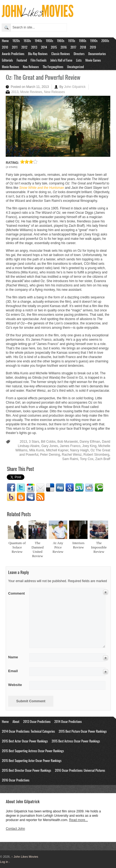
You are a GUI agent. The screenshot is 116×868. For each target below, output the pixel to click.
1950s (49, 41)
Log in (4, 862)
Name (17, 657)
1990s (94, 41)
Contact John (15, 829)
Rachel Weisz (72, 455)
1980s (83, 41)
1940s (38, 41)
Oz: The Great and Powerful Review (43, 77)
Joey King (89, 446)
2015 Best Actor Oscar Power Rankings (25, 741)
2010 (5, 47)
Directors (79, 54)
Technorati (99, 488)
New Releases (31, 67)
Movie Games (93, 60)
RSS (40, 497)
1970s (72, 41)
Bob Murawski (68, 442)
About (16, 721)
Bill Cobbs (48, 442)
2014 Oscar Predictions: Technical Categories (28, 731)
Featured (22, 60)
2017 (73, 47)
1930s (27, 41)
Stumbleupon (79, 488)
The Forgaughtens (53, 67)
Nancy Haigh (80, 450)
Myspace (31, 497)
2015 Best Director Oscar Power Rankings (26, 770)
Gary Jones (49, 446)
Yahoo (11, 497)
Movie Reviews (10, 67)
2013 (34, 47)
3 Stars (34, 442)
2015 (54, 47)
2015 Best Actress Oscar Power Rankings (76, 741)
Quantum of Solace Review (17, 547)
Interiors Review (78, 545)
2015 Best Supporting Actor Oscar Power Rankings (32, 760)
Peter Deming (50, 455)
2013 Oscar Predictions (37, 721)
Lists (79, 60)
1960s (61, 41)
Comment (17, 592)
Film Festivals (38, 60)
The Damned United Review (38, 549)
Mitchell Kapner (57, 450)
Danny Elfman (90, 442)
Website (15, 685)
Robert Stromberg (96, 455)
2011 (15, 47)
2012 (24, 47)
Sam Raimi (70, 459)
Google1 (31, 488)
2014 (44, 47)
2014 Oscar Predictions (68, 721)
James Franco (70, 446)
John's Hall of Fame (61, 60)
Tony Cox (87, 459)
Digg (60, 488)
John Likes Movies (25, 857)
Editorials (7, 60)
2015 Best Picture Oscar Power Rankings (83, 731)
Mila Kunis (37, 450)
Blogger (21, 497)
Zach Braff (103, 459)
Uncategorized (76, 67)
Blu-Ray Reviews (38, 54)
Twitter (21, 488)
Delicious (50, 488)
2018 (83, 47)
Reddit (89, 488)
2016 (64, 47)
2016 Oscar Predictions (16, 780)
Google (70, 488)
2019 (93, 47)
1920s (16, 41)
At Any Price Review (58, 547)
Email (40, 488)
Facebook (11, 488)
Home (5, 41)
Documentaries (97, 54)
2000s (105, 41)
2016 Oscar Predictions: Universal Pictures (80, 770)
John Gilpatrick (75, 87)
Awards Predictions (13, 54)
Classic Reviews (60, 54)
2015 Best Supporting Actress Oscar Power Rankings (33, 751)
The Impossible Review (99, 547)
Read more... (78, 820)
